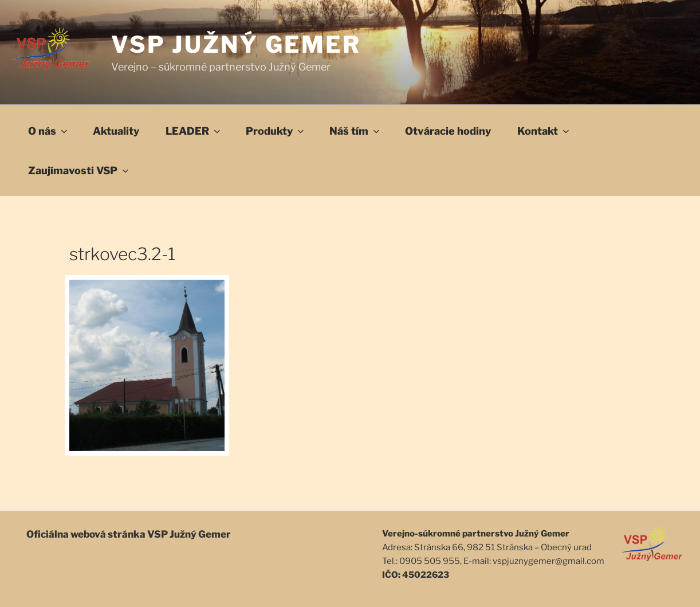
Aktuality (116, 131)
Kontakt (544, 131)
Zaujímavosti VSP (79, 171)
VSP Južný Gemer (236, 44)
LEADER (194, 131)
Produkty (276, 131)
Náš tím (355, 131)
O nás (49, 131)
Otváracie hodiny (448, 131)
